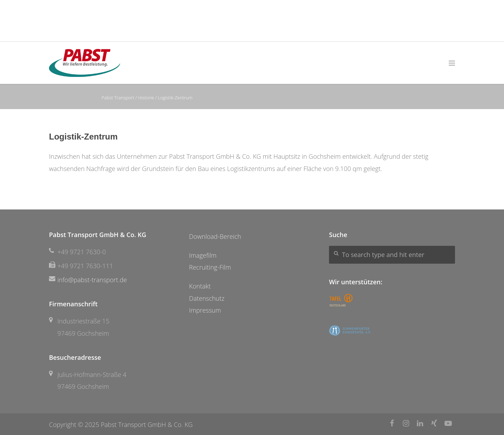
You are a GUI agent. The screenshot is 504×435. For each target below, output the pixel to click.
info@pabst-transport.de (92, 280)
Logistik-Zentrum (83, 137)
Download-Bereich (215, 236)
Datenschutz (207, 298)
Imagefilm (203, 255)
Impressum (205, 310)
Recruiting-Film (210, 267)
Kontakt (200, 286)
